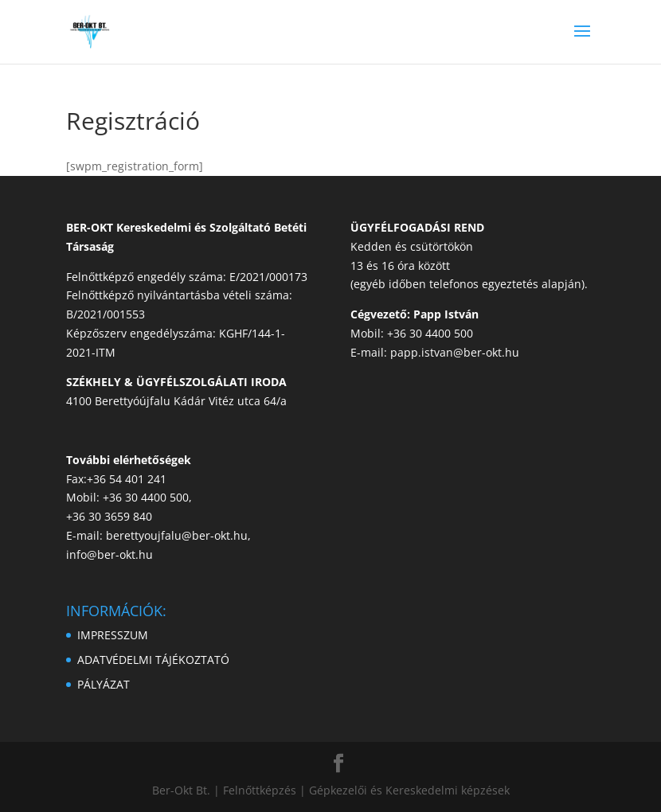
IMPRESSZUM (113, 635)
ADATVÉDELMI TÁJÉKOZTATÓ (153, 660)
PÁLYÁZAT (104, 684)
